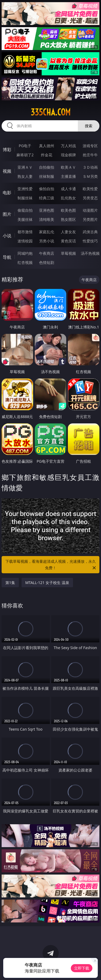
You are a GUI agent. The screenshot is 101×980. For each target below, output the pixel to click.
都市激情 (25, 232)
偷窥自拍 (25, 210)
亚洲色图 (47, 210)
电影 (7, 193)
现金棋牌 (68, 155)
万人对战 (68, 146)
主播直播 (68, 176)
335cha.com (51, 112)
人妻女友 (68, 232)
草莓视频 (68, 253)
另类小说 (47, 241)
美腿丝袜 (25, 219)
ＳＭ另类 (90, 176)
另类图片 (90, 219)
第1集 (10, 583)
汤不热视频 (90, 253)
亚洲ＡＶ (25, 167)
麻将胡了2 (25, 155)
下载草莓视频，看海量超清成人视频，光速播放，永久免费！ (51, 565)
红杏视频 (25, 262)
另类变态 (90, 198)
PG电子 (25, 146)
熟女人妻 (25, 176)
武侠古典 (90, 232)
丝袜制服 (47, 176)
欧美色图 (68, 210)
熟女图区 (68, 219)
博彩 (7, 150)
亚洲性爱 (25, 189)
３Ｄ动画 (90, 167)
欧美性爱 (90, 189)
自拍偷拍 (47, 167)
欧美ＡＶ (68, 167)
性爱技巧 (90, 241)
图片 (7, 214)
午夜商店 (47, 253)
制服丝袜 (25, 198)
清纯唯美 (47, 219)
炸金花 (47, 155)
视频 (7, 171)
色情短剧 (47, 262)
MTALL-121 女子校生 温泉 (47, 583)
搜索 (89, 126)
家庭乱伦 (47, 232)
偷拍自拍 (47, 189)
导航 (7, 257)
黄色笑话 (68, 241)
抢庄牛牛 (90, 155)
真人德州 (47, 146)
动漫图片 (90, 210)
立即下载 (82, 968)
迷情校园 (25, 241)
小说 (7, 236)
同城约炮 (25, 253)
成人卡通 (68, 189)
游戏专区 (90, 146)
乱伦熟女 (68, 198)
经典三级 (47, 198)
